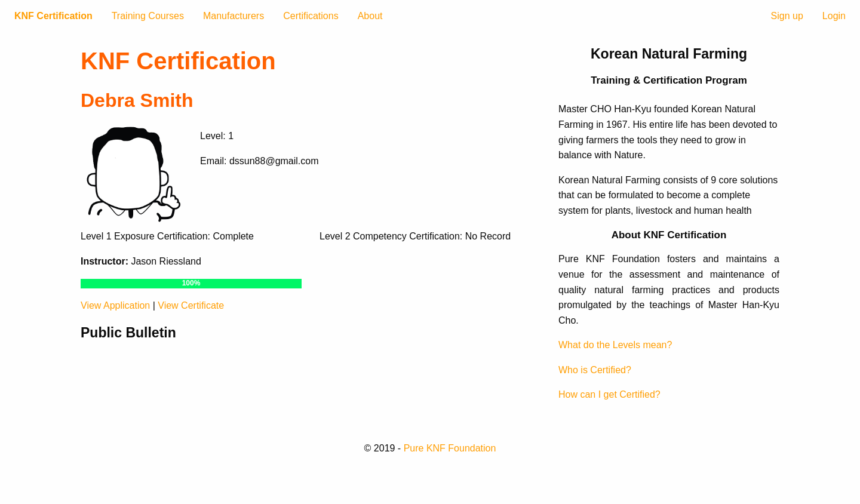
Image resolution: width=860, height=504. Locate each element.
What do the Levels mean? (615, 345)
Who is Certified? (595, 370)
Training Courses (148, 16)
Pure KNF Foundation (450, 448)
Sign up (787, 16)
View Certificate (191, 305)
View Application (115, 305)
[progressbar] (191, 284)
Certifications (311, 16)
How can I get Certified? (609, 394)
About (370, 16)
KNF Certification (53, 16)
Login (834, 16)
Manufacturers (234, 16)
